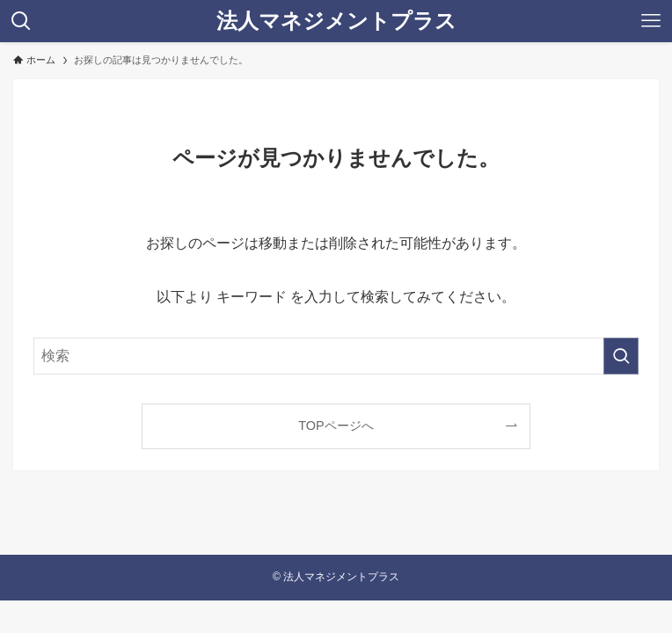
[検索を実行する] (621, 356)
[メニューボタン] (651, 21)
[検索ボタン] (21, 21)
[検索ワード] (336, 356)
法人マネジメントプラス (336, 21)
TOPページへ (336, 426)
